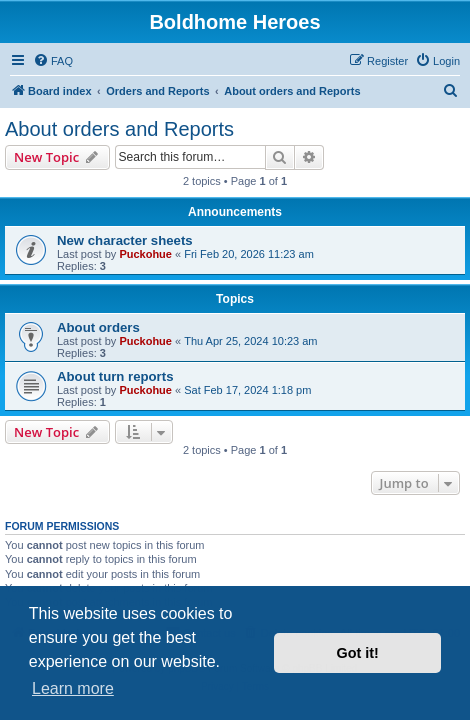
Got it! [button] (358, 653)
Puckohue (145, 254)
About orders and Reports (119, 129)
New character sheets (125, 240)
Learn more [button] (73, 688)
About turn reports (115, 376)
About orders (98, 327)
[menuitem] (53, 61)
